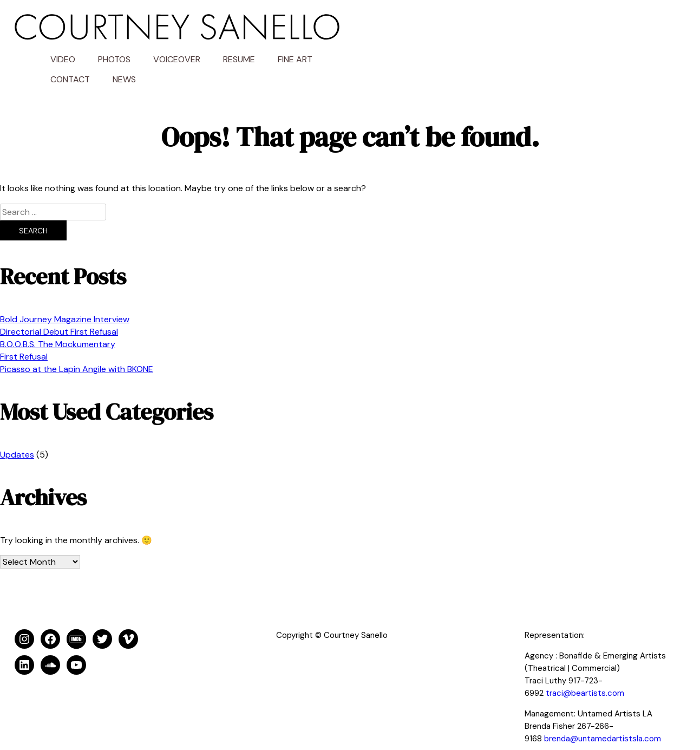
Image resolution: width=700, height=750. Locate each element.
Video (390, 30)
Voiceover (504, 30)
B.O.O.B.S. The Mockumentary (58, 315)
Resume (567, 30)
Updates (17, 425)
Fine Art (623, 30)
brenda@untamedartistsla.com (603, 709)
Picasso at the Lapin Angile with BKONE (77, 340)
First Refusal (24, 327)
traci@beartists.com (585, 664)
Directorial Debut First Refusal (59, 302)
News (452, 50)
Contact (398, 50)
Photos (442, 30)
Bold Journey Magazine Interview (65, 290)
